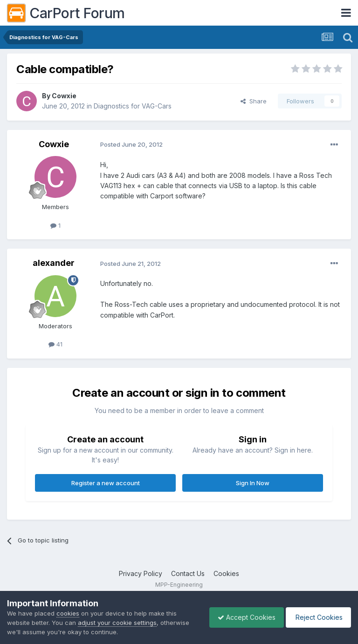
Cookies (226, 573)
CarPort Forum (66, 13)
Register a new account (106, 483)
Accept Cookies (242, 617)
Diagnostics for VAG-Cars (133, 106)
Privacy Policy (141, 573)
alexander (54, 263)
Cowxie (64, 96)
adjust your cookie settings (117, 623)
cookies (68, 613)
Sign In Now (253, 483)
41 (55, 344)
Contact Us (188, 573)
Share (254, 101)
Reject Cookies (317, 617)
